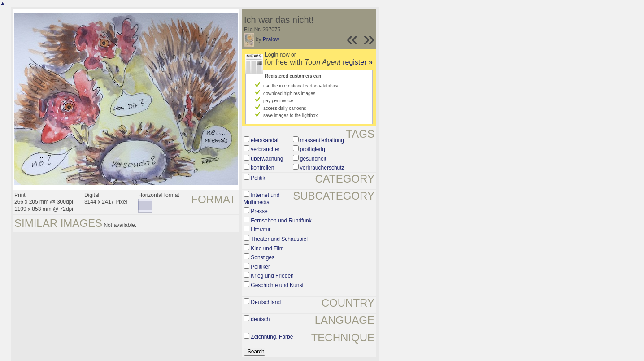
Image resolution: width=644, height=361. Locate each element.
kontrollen (262, 168)
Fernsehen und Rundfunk (281, 221)
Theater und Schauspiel (279, 239)
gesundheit (313, 159)
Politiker (260, 267)
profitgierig (313, 149)
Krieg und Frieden (272, 276)
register (358, 62)
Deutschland (266, 302)
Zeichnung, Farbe (272, 337)
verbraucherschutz (322, 168)
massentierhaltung (322, 140)
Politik (258, 178)
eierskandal (264, 140)
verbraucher (265, 149)
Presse (259, 211)
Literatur (261, 230)
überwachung (267, 159)
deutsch (260, 319)
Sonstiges (263, 257)
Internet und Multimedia (261, 199)
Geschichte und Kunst (277, 285)
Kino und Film (267, 248)
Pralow (271, 39)
